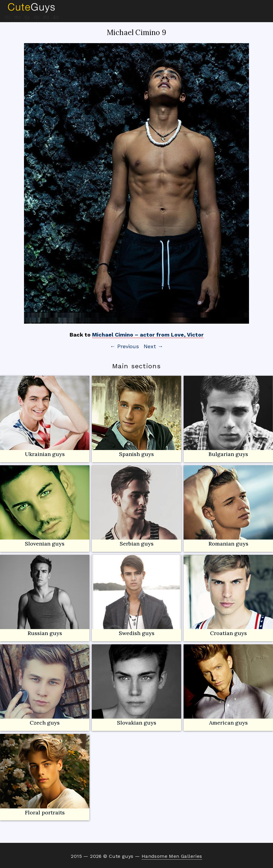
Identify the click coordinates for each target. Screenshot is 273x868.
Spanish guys (136, 454)
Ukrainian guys (45, 454)
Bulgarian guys (228, 417)
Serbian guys (137, 544)
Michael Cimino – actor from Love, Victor (148, 335)
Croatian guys (228, 633)
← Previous (124, 346)
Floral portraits (45, 775)
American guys (228, 685)
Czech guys (45, 723)
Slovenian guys (45, 544)
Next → (153, 346)
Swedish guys (137, 633)
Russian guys (45, 596)
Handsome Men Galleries (172, 856)
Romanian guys (228, 506)
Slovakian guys (136, 685)
